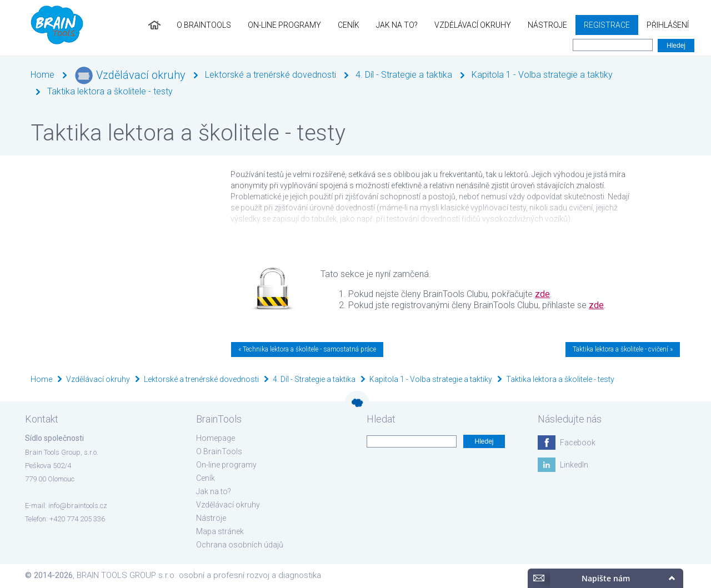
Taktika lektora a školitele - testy (110, 91)
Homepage (216, 438)
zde (542, 294)
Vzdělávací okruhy (473, 25)
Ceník (349, 25)
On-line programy (284, 25)
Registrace (607, 25)
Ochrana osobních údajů (240, 545)
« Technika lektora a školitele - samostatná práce (307, 349)
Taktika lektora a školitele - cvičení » (623, 349)
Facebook (578, 443)
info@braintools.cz (78, 506)
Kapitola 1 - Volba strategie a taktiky (542, 75)
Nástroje (547, 25)
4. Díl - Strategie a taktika (404, 75)
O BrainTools (204, 25)
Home (42, 75)
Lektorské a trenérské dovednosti (271, 75)
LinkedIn (574, 465)
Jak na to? (397, 25)
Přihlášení (668, 25)
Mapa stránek (220, 531)
